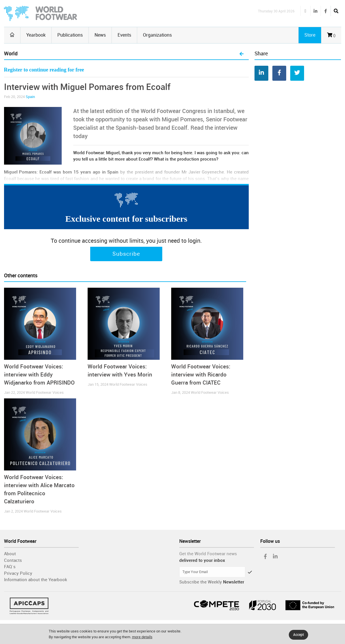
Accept (298, 635)
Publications (70, 35)
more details (142, 637)
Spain (30, 97)
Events (124, 35)
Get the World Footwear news (208, 554)
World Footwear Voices (45, 392)
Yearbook (36, 35)
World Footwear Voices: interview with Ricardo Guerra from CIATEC (201, 375)
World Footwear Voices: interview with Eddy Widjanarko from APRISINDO (39, 375)
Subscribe (126, 254)
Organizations (157, 35)
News (100, 35)
